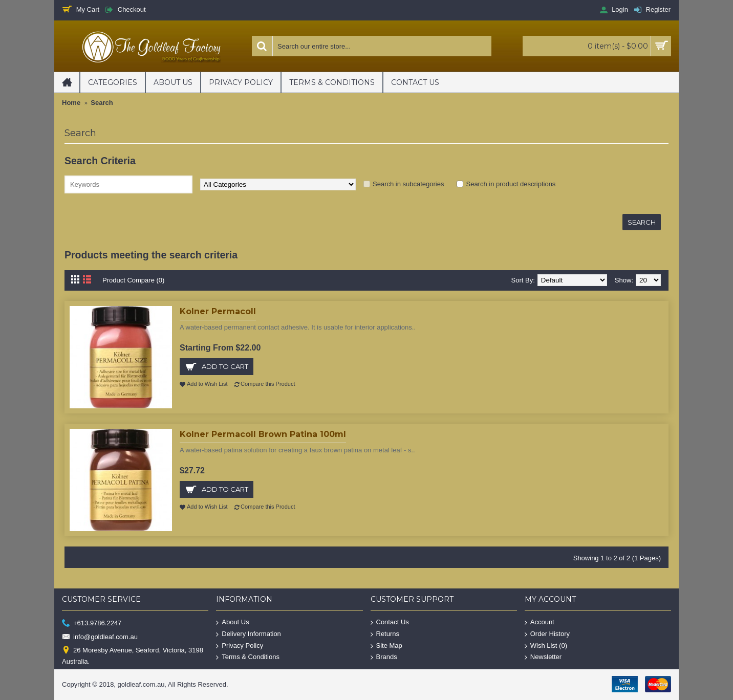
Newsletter (543, 657)
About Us (232, 622)
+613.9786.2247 (92, 624)
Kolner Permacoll (218, 311)
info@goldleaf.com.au (100, 637)
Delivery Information (249, 634)
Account (540, 622)
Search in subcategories (408, 184)
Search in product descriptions (511, 184)
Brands (384, 657)
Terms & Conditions (248, 657)
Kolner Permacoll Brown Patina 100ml (263, 434)
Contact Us (390, 622)
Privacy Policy (240, 646)
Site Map (386, 646)
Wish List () (546, 646)
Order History (547, 634)
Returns (385, 634)
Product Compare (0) (133, 280)
